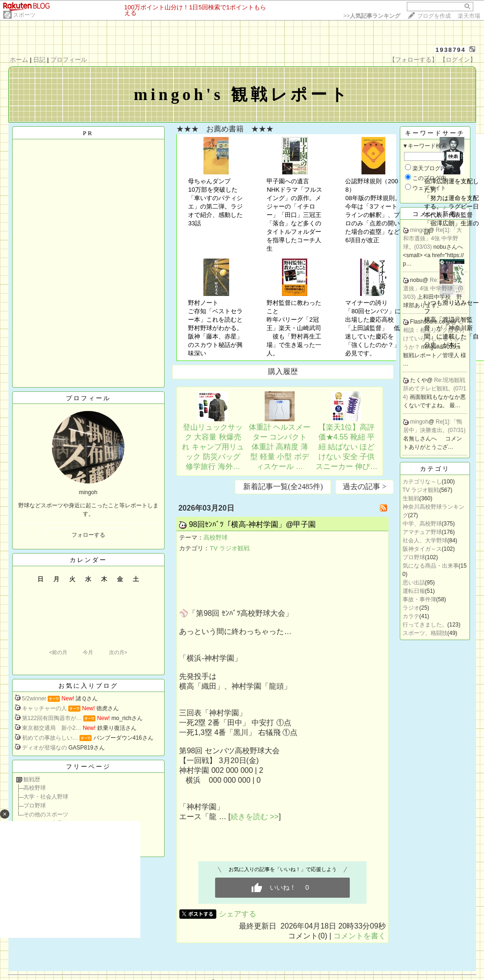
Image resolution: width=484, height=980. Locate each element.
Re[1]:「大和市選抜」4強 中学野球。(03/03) (433, 238)
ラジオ (411, 608)
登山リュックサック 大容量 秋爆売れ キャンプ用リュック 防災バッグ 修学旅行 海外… (213, 447)
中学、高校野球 (422, 524)
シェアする (238, 914)
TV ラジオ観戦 (230, 548)
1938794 (451, 50)
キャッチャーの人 (44, 708)
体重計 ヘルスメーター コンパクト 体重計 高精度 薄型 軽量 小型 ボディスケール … (280, 447)
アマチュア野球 (422, 532)
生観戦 (411, 498)
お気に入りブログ (88, 686)
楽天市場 (469, 16)
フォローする (88, 535)
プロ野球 (35, 806)
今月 (88, 652)
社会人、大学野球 (425, 540)
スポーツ (24, 15)
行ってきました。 (425, 625)
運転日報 (414, 591)
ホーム (19, 60)
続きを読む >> (255, 817)
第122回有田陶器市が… (52, 718)
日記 (39, 60)
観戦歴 (32, 779)
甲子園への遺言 (288, 181)
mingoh (419, 230)
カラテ (411, 616)
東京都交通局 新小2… (52, 728)
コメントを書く (360, 936)
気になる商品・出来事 (431, 566)
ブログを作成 (434, 16)
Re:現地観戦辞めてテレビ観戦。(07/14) (435, 389)
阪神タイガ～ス (422, 549)
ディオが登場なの (44, 748)
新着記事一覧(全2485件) (283, 486)
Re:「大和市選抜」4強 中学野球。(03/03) (433, 288)
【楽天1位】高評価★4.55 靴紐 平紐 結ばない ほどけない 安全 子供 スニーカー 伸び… (347, 447)
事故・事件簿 (419, 599)
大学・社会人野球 (46, 797)
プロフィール (69, 60)
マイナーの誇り (366, 303)
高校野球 (35, 788)
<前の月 (58, 652)
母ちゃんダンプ (209, 181)
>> (372, 16)
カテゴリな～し (422, 482)
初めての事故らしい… (50, 738)
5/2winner (34, 699)
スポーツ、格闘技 (425, 633)
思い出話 (414, 583)
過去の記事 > (365, 486)
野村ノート (203, 303)
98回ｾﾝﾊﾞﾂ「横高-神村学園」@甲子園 (252, 524)
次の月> (118, 652)
